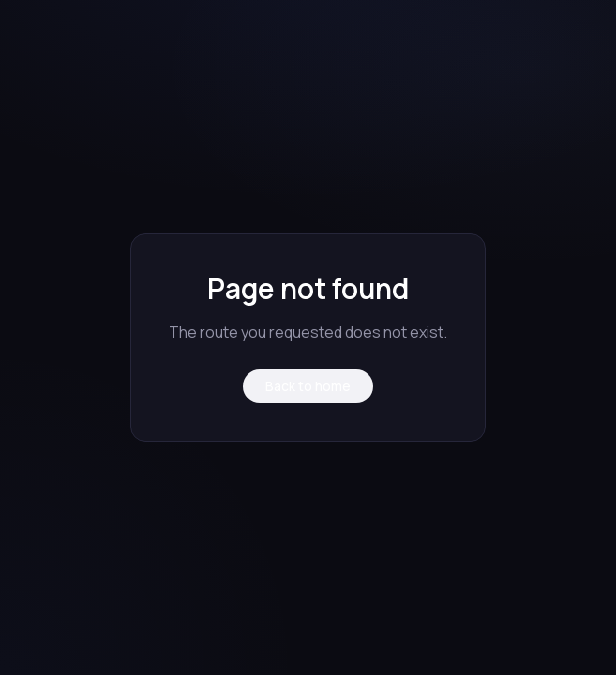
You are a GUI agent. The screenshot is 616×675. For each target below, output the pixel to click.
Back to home (308, 386)
